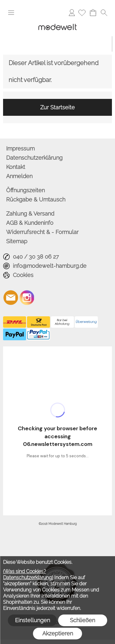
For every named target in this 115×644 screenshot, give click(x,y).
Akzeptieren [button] (58, 633)
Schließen (82, 620)
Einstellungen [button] (33, 620)
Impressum (20, 148)
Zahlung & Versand (30, 214)
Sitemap (17, 241)
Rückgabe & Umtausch (36, 199)
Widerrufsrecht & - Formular (42, 232)
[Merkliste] (82, 13)
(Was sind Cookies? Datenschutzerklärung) (28, 574)
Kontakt (16, 167)
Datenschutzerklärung (34, 158)
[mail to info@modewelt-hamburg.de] (11, 298)
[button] (11, 13)
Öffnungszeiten (25, 190)
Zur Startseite (57, 107)
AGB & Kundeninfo (30, 223)
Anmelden (72, 12)
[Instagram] (27, 298)
